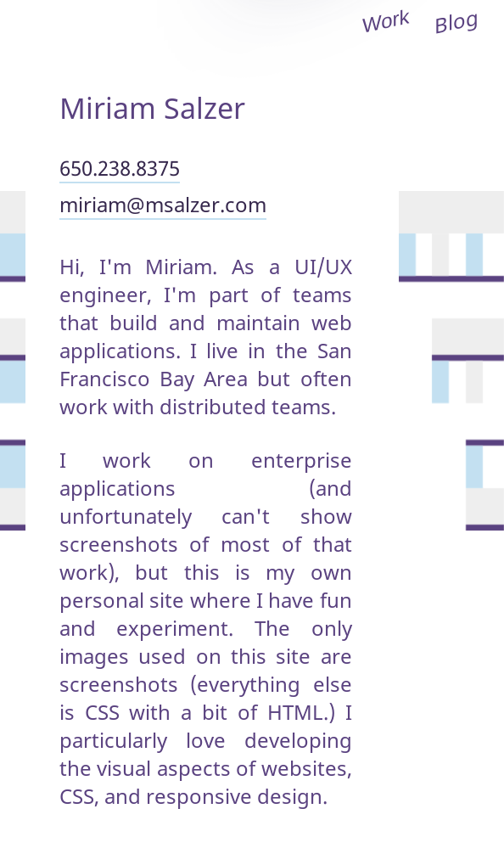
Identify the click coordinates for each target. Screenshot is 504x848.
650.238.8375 (120, 168)
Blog (456, 20)
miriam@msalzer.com (163, 204)
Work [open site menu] (386, 21)
